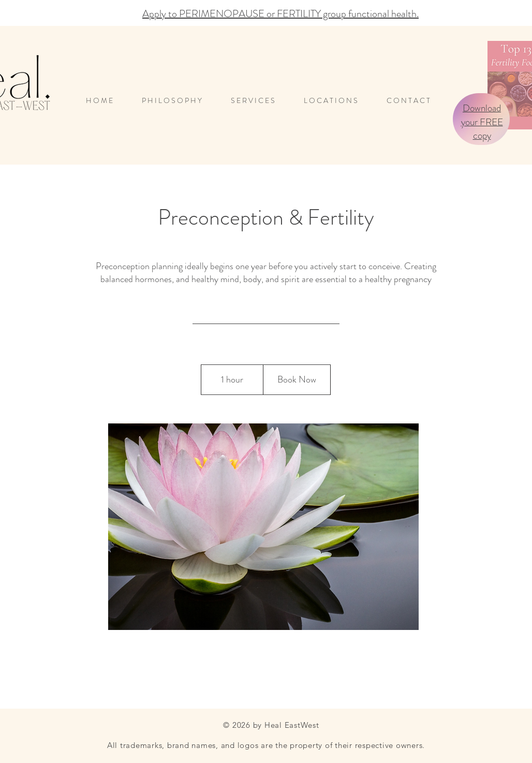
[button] (337, 101)
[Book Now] (297, 380)
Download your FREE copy (482, 122)
